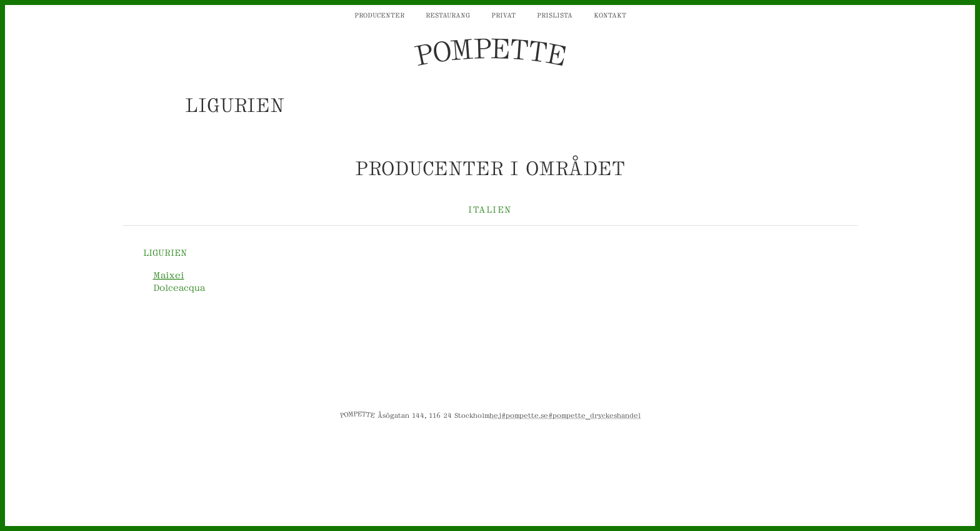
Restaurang (448, 14)
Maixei (169, 274)
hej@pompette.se (519, 415)
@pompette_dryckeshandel (594, 415)
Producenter (379, 14)
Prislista (555, 14)
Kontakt (610, 14)
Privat (503, 14)
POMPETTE (490, 53)
